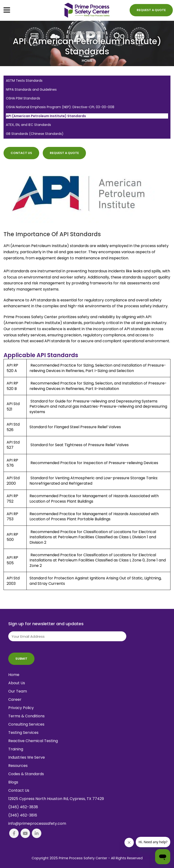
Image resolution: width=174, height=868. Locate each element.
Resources (18, 766)
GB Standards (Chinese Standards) (35, 134)
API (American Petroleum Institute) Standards (46, 116)
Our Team (18, 691)
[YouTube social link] (25, 833)
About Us (17, 683)
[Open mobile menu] (7, 10)
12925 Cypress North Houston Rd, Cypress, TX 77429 (56, 799)
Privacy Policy (21, 708)
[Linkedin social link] (37, 833)
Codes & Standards (87, 33)
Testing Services (23, 733)
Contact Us (21, 153)
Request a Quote (151, 10)
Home (87, 61)
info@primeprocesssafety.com (37, 823)
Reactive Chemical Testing (33, 741)
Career (15, 699)
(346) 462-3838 (23, 807)
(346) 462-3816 (23, 815)
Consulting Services (26, 724)
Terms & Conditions (26, 716)
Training (16, 749)
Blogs (13, 782)
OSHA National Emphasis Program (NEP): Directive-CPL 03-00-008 (60, 107)
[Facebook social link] (14, 833)
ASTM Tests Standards (24, 81)
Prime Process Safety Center (83, 858)
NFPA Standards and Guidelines (31, 90)
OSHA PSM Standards (23, 98)
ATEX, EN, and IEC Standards (28, 125)
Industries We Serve (27, 757)
